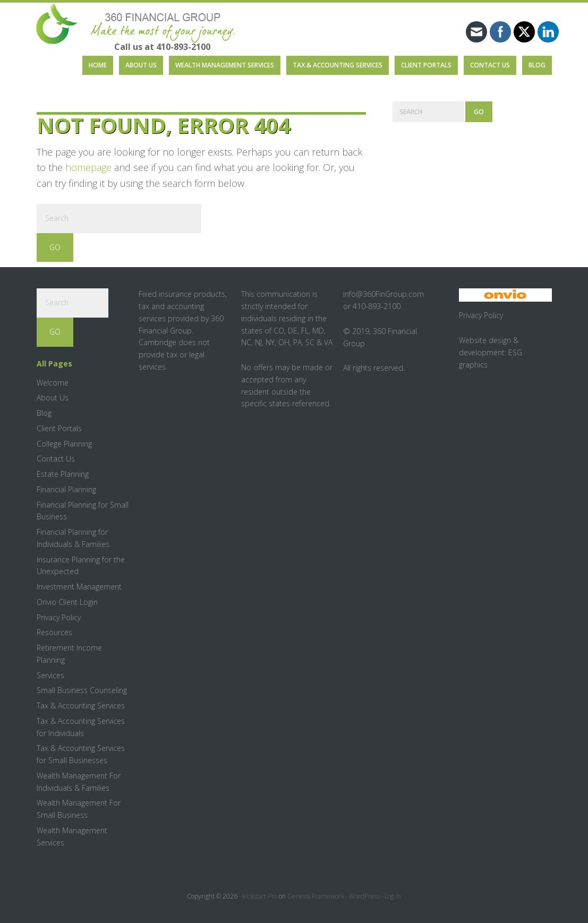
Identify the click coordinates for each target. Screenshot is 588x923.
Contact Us (56, 459)
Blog (44, 413)
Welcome (53, 383)
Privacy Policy (59, 617)
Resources (54, 632)
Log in (393, 896)
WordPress (364, 896)
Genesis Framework (316, 896)
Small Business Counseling (82, 690)
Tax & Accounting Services (81, 706)
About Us (53, 398)
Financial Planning (66, 489)
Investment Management (79, 587)
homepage (88, 167)
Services (50, 675)
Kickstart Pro (260, 896)
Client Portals (59, 428)
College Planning (64, 444)
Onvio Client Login (67, 602)
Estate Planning (63, 474)
